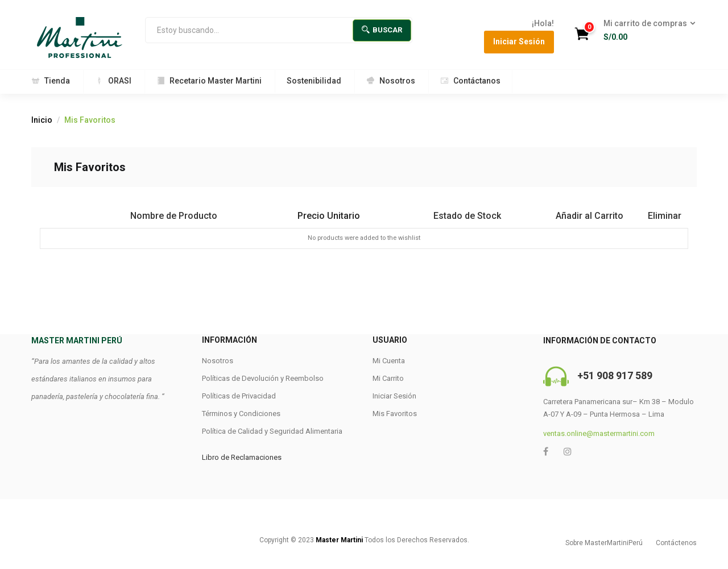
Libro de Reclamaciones (242, 457)
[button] (646, 31)
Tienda (51, 81)
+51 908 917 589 (615, 375)
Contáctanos (470, 81)
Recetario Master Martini (209, 81)
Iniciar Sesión (519, 41)
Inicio (42, 120)
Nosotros (391, 81)
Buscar (382, 30)
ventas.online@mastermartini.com (599, 433)
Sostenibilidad (314, 81)
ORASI (113, 81)
